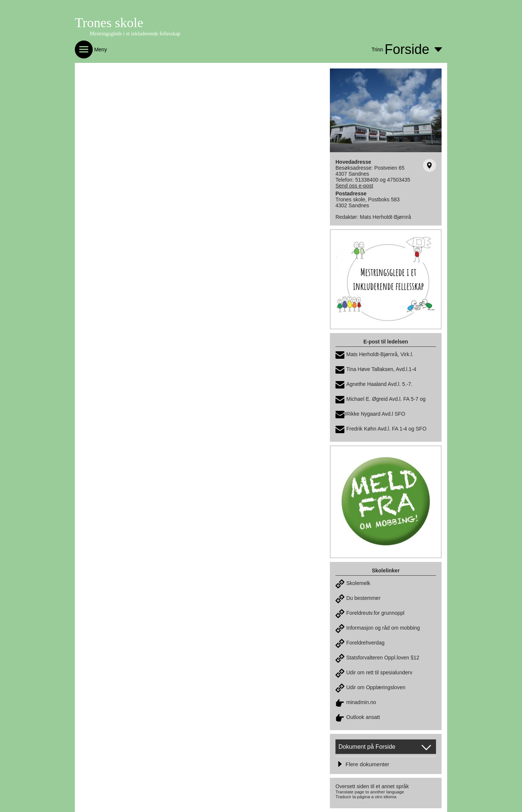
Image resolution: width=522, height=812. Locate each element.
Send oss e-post (354, 186)
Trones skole (109, 23)
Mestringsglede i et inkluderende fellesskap (135, 34)
